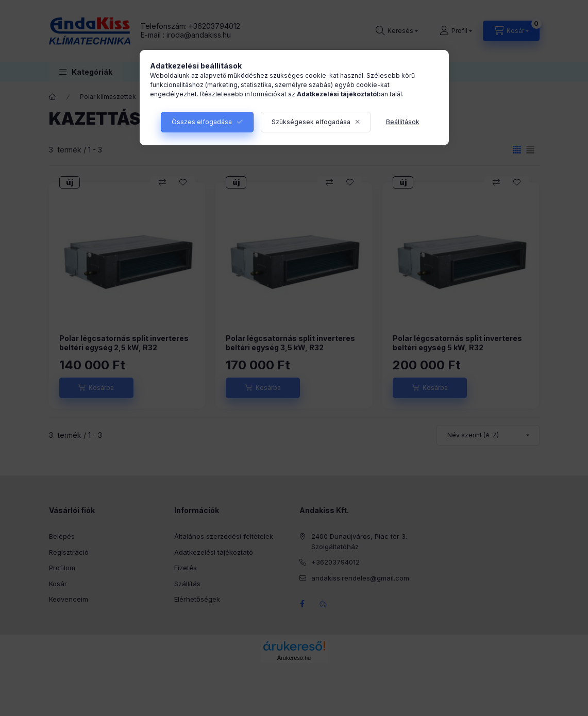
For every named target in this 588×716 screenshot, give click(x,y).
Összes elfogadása (202, 122)
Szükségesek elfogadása (311, 122)
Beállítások (403, 122)
